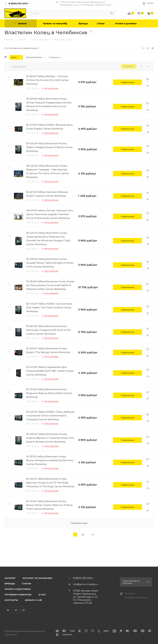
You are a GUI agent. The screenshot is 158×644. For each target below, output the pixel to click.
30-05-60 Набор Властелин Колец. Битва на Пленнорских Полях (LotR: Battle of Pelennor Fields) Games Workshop (50, 285)
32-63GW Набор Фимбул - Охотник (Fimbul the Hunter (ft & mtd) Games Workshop (47, 80)
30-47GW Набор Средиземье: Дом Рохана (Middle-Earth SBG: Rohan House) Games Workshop (50, 371)
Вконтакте (8, 610)
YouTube (23, 610)
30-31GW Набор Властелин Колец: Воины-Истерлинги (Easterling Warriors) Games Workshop (50, 460)
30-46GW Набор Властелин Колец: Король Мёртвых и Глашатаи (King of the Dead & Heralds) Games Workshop (50, 438)
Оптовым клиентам (18, 595)
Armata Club (33, 600)
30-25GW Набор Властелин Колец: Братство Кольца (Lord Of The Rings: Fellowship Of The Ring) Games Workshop (50, 483)
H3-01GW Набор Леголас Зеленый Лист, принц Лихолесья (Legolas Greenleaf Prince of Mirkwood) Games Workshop (50, 214)
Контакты (11, 600)
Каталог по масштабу (38, 578)
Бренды (10, 584)
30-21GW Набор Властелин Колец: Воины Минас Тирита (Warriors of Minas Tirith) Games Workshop (49, 505)
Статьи (27, 584)
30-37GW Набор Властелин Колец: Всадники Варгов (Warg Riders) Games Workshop (49, 393)
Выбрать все (19, 67)
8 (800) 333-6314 (83, 578)
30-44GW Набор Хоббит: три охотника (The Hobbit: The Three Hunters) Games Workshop (49, 307)
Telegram (16, 610)
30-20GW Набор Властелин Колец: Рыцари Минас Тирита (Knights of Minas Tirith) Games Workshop (50, 263)
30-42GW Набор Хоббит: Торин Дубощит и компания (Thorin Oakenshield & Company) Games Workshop (50, 416)
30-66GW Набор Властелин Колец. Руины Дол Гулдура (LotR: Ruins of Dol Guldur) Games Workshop (48, 330)
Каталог (10, 578)
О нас (42, 595)
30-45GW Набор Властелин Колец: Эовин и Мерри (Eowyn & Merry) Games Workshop (49, 147)
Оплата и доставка (18, 589)
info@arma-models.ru (86, 584)
